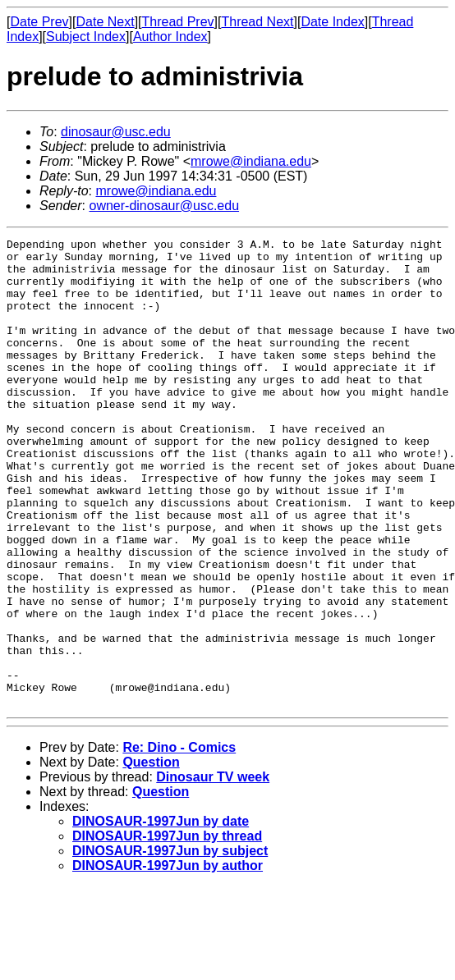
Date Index (332, 22)
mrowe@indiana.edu (251, 161)
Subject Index (86, 37)
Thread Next (257, 22)
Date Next (105, 22)
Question (151, 856)
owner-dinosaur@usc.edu (164, 206)
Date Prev (39, 22)
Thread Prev (178, 22)
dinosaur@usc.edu (116, 132)
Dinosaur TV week (213, 870)
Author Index (170, 37)
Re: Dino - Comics (179, 841)
